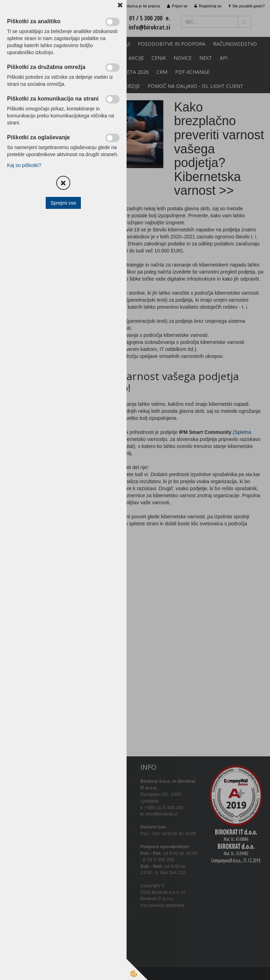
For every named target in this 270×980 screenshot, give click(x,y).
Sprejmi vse (63, 203)
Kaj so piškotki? (24, 165)
